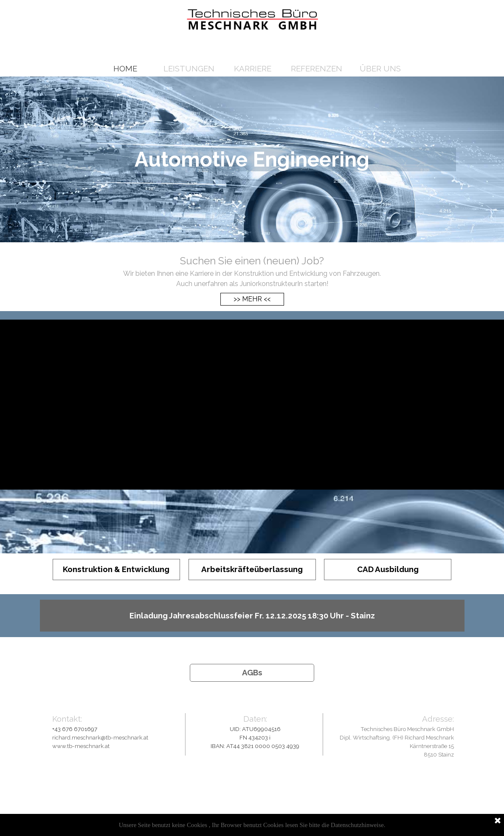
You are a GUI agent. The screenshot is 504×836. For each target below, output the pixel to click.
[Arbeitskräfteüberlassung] (252, 570)
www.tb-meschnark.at (81, 746)
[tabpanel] (252, 271)
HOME (125, 68)
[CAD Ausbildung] (388, 570)
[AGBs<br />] (252, 673)
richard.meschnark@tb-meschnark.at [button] (100, 737)
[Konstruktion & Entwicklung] (116, 570)
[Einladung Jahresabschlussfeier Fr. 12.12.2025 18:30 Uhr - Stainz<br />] (252, 616)
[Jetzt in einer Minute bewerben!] (253, 43)
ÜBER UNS (380, 68)
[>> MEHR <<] (252, 299)
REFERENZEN (317, 68)
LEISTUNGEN (189, 68)
